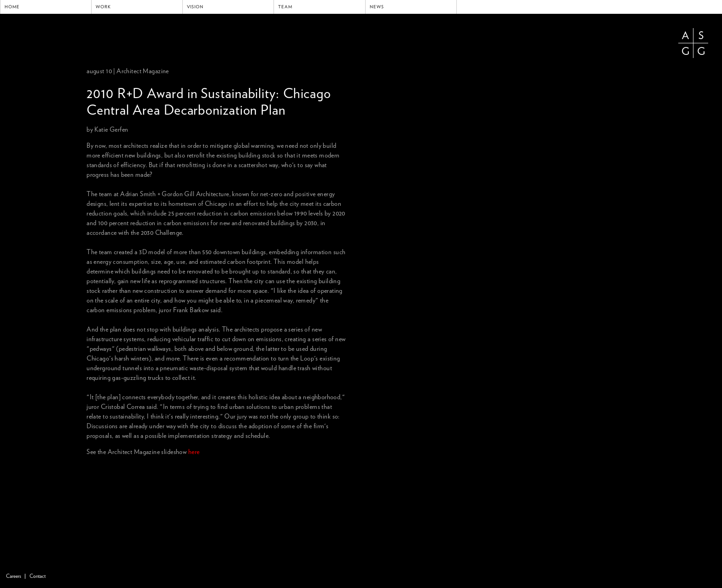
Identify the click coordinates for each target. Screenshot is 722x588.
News (377, 7)
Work (103, 7)
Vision (195, 7)
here (194, 452)
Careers (14, 576)
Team (285, 7)
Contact (38, 576)
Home (12, 7)
